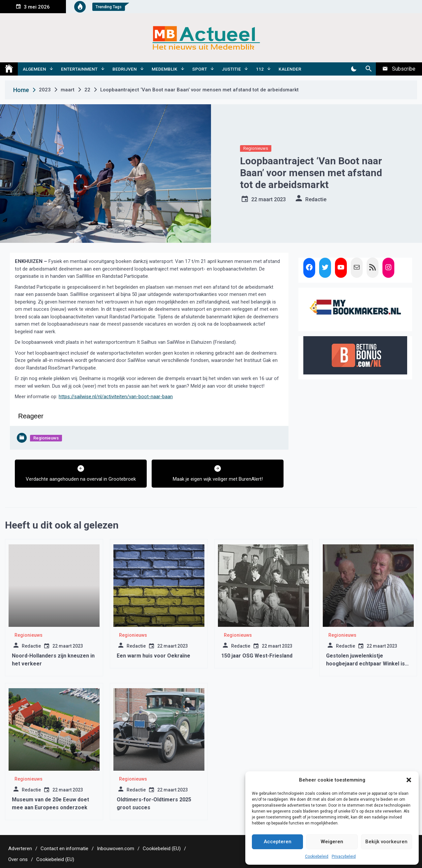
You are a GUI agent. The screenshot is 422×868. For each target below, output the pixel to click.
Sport (200, 69)
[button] (409, 780)
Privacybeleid (344, 856)
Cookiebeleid (317, 856)
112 (260, 69)
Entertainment (79, 69)
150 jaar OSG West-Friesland (257, 656)
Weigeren (332, 842)
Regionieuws (256, 148)
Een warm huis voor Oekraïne (153, 656)
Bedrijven (125, 69)
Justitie (231, 69)
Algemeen (34, 69)
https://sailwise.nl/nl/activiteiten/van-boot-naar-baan (116, 397)
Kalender (290, 69)
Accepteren (278, 842)
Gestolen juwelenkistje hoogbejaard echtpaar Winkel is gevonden (365, 664)
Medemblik (165, 69)
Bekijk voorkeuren (386, 842)
